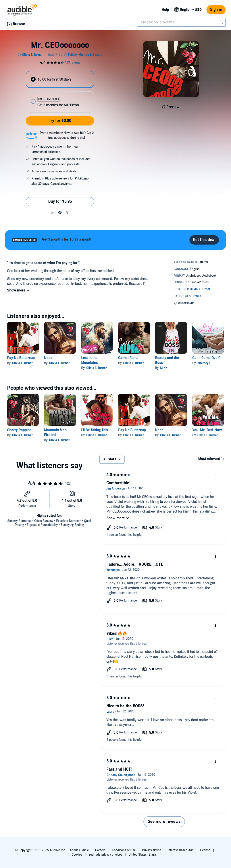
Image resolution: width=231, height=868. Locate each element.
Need (48, 358)
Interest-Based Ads (181, 850)
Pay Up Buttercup (21, 358)
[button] (53, 212)
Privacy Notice (152, 850)
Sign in (216, 10)
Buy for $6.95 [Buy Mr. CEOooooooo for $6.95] (60, 202)
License (205, 850)
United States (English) (144, 855)
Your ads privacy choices (105, 855)
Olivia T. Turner (22, 363)
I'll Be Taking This (95, 430)
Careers (100, 850)
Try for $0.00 (60, 121)
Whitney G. (205, 363)
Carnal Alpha (128, 358)
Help (165, 10)
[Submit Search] (222, 22)
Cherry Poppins (19, 430)
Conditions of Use (124, 850)
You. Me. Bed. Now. (208, 430)
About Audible (79, 850)
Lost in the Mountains (90, 360)
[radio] (60, 79)
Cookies (77, 855)
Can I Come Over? (206, 358)
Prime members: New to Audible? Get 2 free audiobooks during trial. (67, 135)
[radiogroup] (60, 92)
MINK (164, 368)
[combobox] (181, 22)
